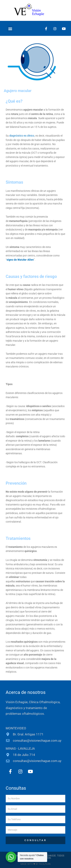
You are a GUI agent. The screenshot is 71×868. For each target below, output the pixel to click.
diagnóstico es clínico (22, 136)
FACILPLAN (44, 864)
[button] (10, 29)
